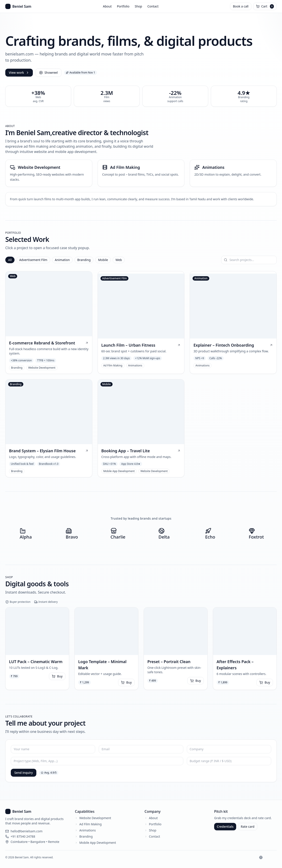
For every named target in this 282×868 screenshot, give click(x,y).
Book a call (241, 6)
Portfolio (123, 6)
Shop (138, 6)
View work (19, 73)
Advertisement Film (33, 260)
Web (119, 260)
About (107, 6)
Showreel (48, 73)
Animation (62, 260)
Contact (153, 6)
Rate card (248, 827)
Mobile (103, 260)
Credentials (225, 827)
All (10, 260)
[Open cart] (265, 6)
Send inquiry (24, 773)
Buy (57, 676)
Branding (84, 260)
